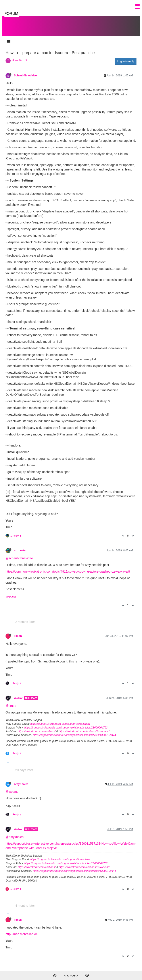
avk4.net (11, 597)
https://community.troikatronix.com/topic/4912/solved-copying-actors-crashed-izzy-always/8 (68, 571)
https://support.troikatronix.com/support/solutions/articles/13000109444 (74, 735)
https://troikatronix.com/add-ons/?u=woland (84, 731)
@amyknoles (14, 837)
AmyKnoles (21, 784)
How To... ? (19, 60)
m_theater (20, 551)
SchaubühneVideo (25, 76)
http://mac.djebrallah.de (22, 934)
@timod (11, 706)
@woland (12, 792)
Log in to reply (126, 61)
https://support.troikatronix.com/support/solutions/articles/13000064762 (66, 728)
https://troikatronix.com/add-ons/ (37, 731)
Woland (19, 698)
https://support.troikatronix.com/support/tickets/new (60, 724)
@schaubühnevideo (19, 558)
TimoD (18, 636)
